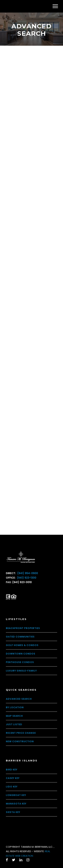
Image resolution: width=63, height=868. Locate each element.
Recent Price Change (21, 733)
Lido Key (12, 787)
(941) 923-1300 (26, 578)
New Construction (20, 741)
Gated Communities (20, 637)
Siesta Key (13, 812)
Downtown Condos (21, 654)
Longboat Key (16, 795)
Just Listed (14, 724)
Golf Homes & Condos (22, 645)
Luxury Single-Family (21, 671)
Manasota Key (16, 804)
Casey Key (13, 778)
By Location (15, 707)
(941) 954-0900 (27, 573)
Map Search (14, 716)
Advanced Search (19, 699)
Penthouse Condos (20, 662)
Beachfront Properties (23, 628)
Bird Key (12, 770)
